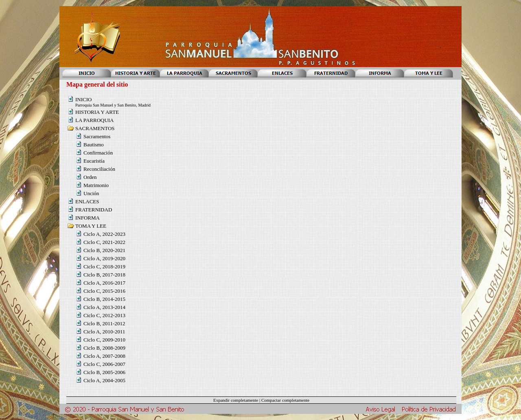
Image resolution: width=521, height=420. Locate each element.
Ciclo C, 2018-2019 (104, 267)
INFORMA (88, 218)
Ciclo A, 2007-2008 (104, 356)
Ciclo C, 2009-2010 (104, 340)
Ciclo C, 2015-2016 (104, 291)
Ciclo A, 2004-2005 (104, 380)
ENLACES (87, 201)
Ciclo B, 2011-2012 (104, 323)
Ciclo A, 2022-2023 (104, 234)
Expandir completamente (236, 400)
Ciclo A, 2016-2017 (104, 283)
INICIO (83, 99)
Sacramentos (97, 136)
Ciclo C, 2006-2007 (104, 364)
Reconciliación (99, 169)
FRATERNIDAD (94, 210)
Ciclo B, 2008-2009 (104, 348)
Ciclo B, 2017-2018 (104, 275)
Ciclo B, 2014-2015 (104, 299)
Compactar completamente (285, 400)
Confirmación (98, 153)
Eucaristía (94, 161)
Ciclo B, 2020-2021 (104, 250)
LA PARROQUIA (95, 120)
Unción (91, 193)
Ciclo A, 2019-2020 (104, 258)
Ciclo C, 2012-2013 (104, 315)
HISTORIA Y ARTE (97, 112)
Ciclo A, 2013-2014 (104, 307)
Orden (90, 177)
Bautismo (94, 145)
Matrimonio (96, 185)
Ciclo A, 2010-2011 (104, 332)
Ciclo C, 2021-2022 (104, 242)
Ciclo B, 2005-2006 (104, 372)
